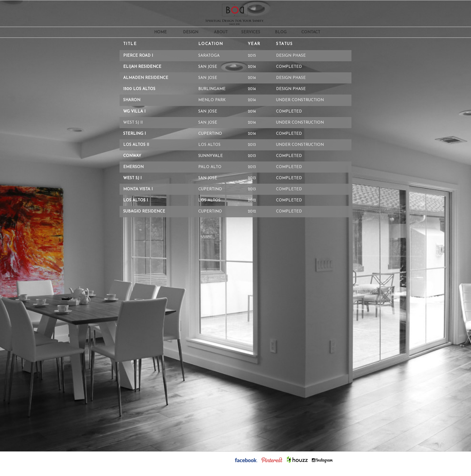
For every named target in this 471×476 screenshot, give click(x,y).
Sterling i (134, 134)
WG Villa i (134, 111)
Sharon (132, 100)
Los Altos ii (136, 145)
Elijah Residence (142, 67)
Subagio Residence (144, 211)
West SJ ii (133, 123)
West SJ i (132, 178)
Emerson (133, 167)
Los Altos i (135, 200)
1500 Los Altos (139, 89)
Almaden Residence (146, 78)
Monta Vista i (138, 189)
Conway (132, 156)
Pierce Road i (138, 56)
